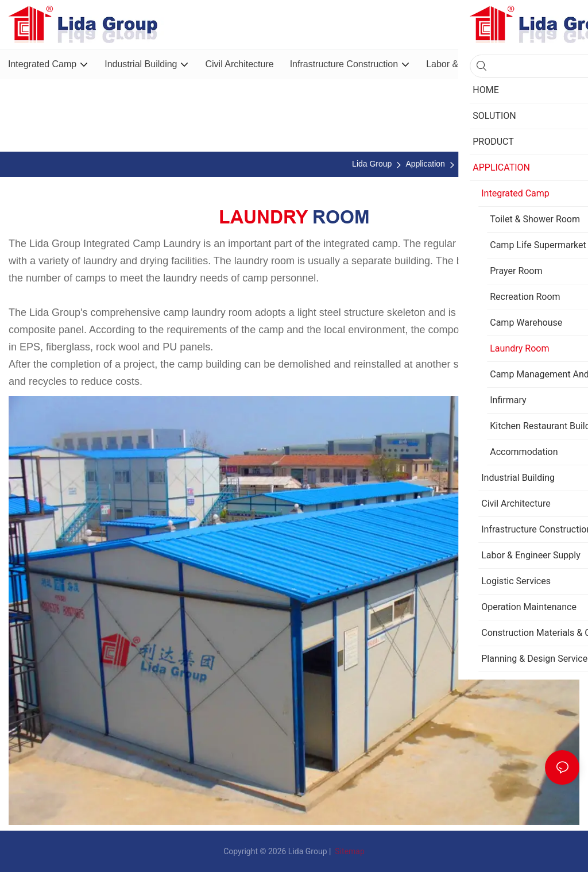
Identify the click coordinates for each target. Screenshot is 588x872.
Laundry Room (559, 164)
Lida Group (372, 164)
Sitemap (349, 851)
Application (425, 164)
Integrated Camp (489, 164)
